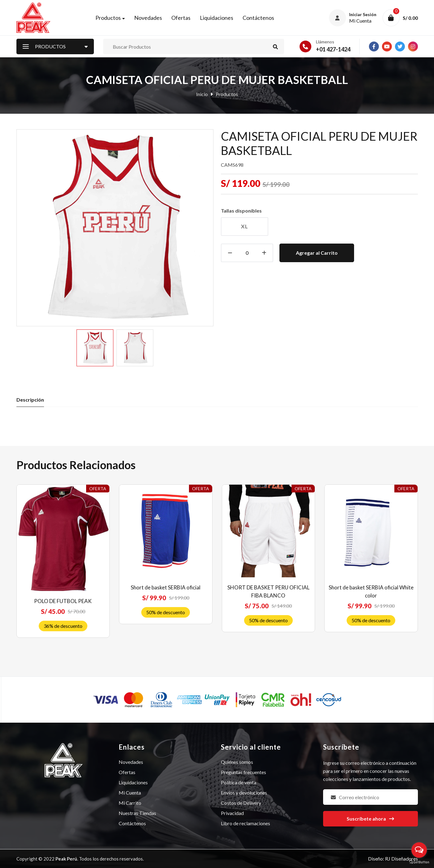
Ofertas (181, 18)
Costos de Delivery (241, 803)
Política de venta (239, 782)
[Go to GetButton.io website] (419, 862)
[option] (95, 348)
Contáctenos (258, 18)
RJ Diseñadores (401, 859)
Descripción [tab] (30, 400)
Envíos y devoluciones (244, 793)
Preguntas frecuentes (243, 772)
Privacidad (232, 813)
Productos (108, 18)
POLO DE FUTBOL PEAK (63, 601)
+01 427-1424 (333, 49)
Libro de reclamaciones (245, 823)
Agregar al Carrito (317, 253)
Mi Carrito (130, 803)
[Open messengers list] (419, 850)
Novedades (148, 18)
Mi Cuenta (130, 793)
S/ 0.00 (410, 18)
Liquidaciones (217, 18)
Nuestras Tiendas (137, 813)
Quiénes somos (237, 762)
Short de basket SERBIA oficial (166, 587)
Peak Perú (66, 859)
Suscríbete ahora (370, 819)
